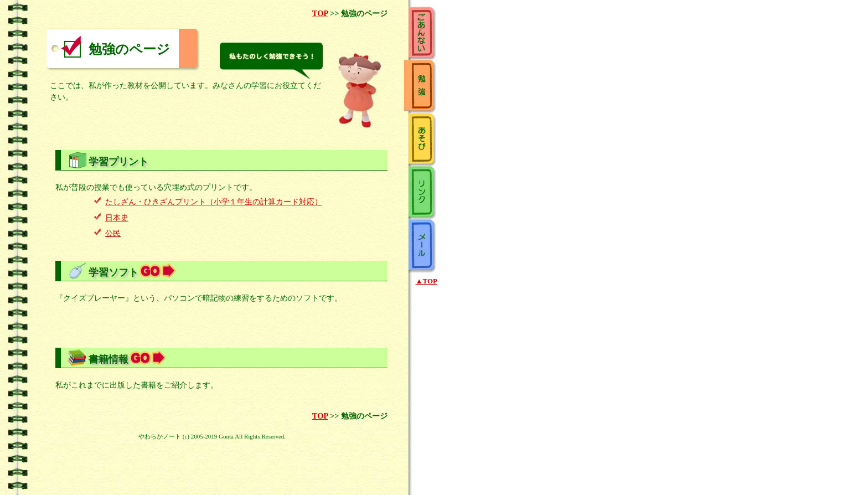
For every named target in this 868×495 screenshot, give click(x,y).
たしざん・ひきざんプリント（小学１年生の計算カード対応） (214, 202)
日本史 (117, 218)
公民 (113, 233)
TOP (320, 13)
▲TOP (427, 281)
